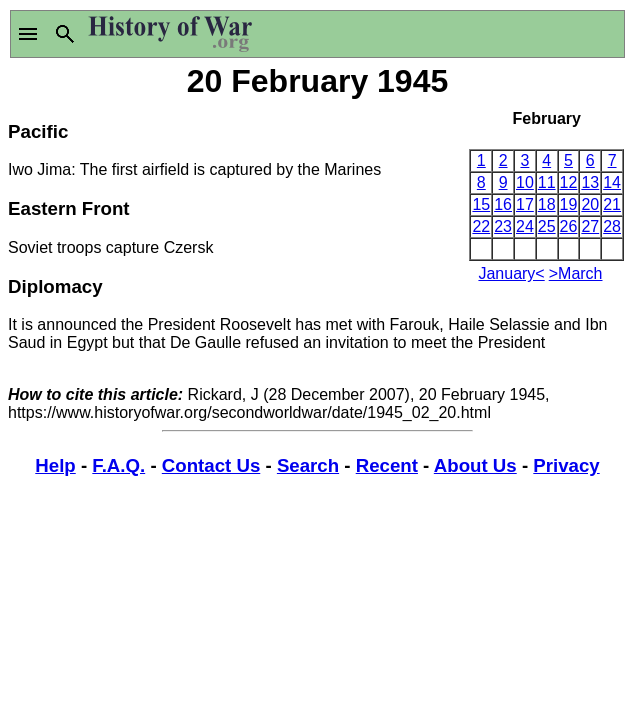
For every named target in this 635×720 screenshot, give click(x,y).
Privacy (566, 465)
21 (612, 204)
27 (590, 226)
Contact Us (211, 465)
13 (590, 182)
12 (569, 182)
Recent (387, 465)
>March (576, 273)
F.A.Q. (118, 465)
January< (511, 273)
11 (547, 182)
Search (308, 465)
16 (503, 204)
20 (590, 204)
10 (525, 182)
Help (55, 465)
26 (569, 226)
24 (525, 226)
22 (481, 226)
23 (503, 226)
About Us (475, 465)
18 (547, 204)
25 (547, 226)
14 (612, 182)
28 (612, 226)
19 (569, 204)
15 (481, 204)
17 (525, 204)
